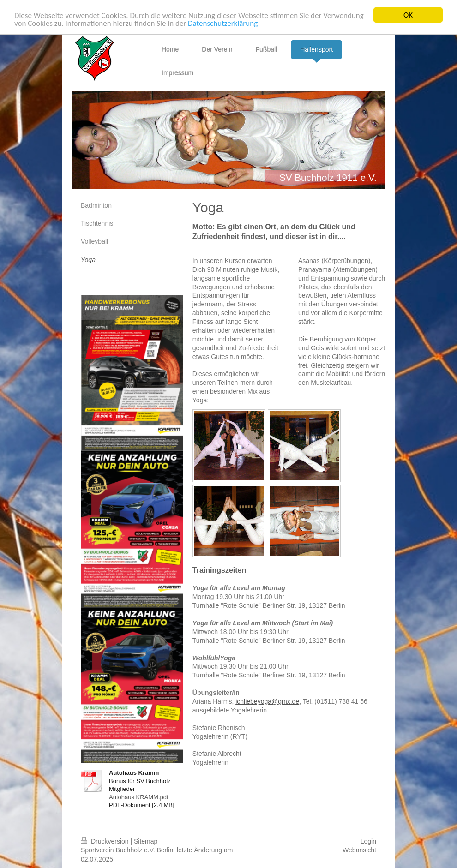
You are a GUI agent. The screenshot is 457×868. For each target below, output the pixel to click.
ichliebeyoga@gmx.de (267, 701)
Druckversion (105, 841)
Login (368, 841)
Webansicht (359, 850)
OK (408, 15)
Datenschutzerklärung (223, 23)
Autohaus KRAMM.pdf (139, 797)
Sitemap (146, 841)
